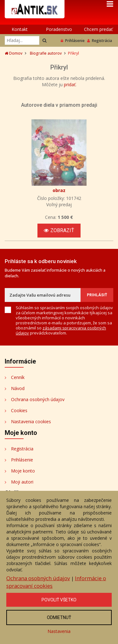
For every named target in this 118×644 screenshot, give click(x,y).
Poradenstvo (59, 29)
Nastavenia (59, 631)
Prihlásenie (73, 41)
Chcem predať (98, 29)
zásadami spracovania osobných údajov (61, 330)
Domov (14, 53)
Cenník (18, 377)
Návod (18, 388)
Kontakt (20, 29)
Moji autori (22, 482)
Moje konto (23, 471)
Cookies (19, 410)
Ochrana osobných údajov (38, 399)
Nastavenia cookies (31, 421)
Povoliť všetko (59, 600)
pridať (70, 84)
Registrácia (100, 41)
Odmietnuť (59, 617)
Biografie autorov (46, 53)
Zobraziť (59, 230)
